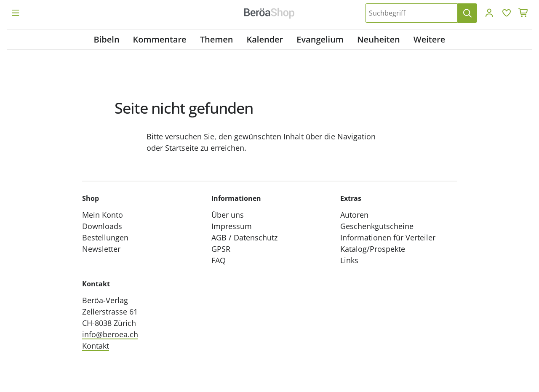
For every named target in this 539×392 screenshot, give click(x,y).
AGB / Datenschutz (244, 237)
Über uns (228, 215)
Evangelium (320, 39)
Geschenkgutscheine (377, 226)
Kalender (265, 39)
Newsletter (101, 249)
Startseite (182, 148)
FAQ (219, 260)
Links (349, 260)
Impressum (232, 226)
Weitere (430, 39)
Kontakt (96, 346)
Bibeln (107, 39)
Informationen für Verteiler (388, 237)
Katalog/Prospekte (373, 249)
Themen (217, 39)
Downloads (102, 226)
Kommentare (160, 39)
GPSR (221, 249)
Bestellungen (105, 237)
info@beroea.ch (110, 334)
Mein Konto (103, 215)
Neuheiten (379, 39)
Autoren (354, 215)
